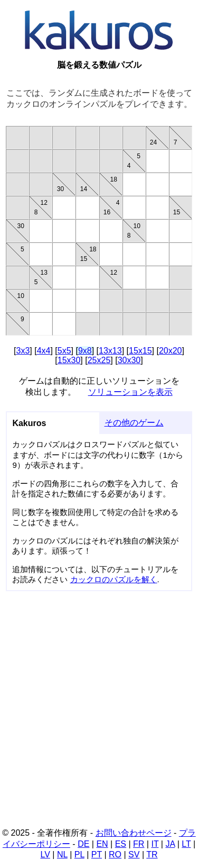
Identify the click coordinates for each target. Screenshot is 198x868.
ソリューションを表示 (130, 392)
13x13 (110, 351)
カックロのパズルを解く (114, 579)
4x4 (44, 351)
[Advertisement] (99, 713)
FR (139, 844)
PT (97, 855)
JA (170, 844)
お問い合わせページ (134, 833)
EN (102, 844)
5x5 (64, 351)
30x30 (129, 360)
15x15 (140, 351)
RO (115, 855)
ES (121, 844)
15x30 (69, 360)
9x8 (85, 351)
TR (152, 855)
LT (186, 844)
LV (45, 855)
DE (83, 844)
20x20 (171, 351)
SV (134, 855)
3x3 (23, 351)
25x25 (99, 360)
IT (155, 844)
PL (79, 855)
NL (62, 855)
